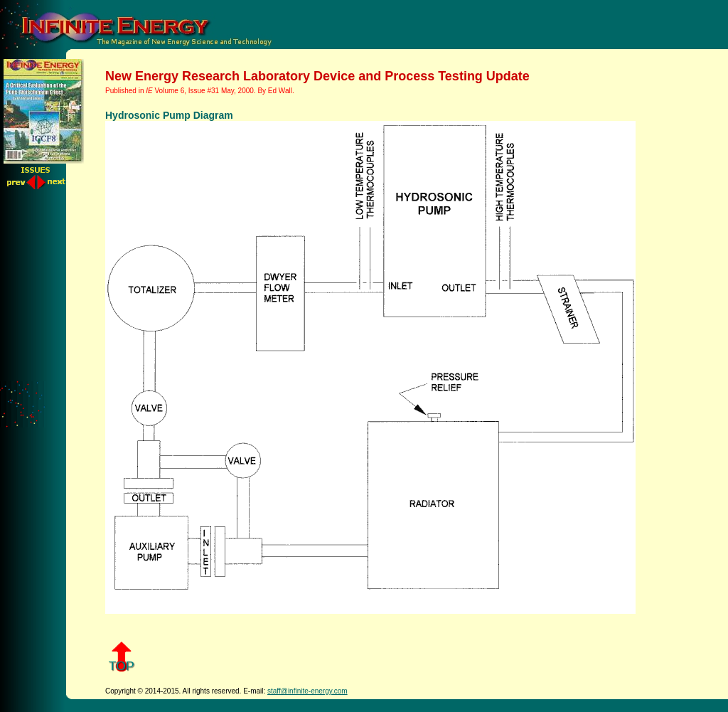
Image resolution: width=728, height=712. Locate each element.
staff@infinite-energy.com (307, 691)
